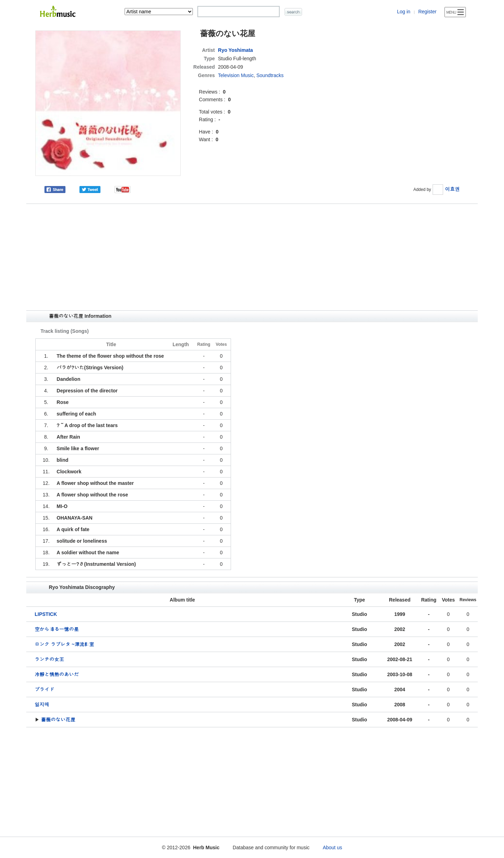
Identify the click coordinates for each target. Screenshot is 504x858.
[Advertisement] (252, 257)
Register (427, 12)
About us (332, 847)
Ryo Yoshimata (236, 50)
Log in (404, 12)
